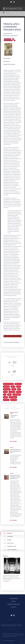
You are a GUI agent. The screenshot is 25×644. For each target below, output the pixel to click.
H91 (14, 40)
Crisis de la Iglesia (13, 397)
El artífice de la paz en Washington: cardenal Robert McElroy (15, 477)
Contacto (14, 607)
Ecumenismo (12, 392)
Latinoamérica (18, 384)
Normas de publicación (14, 604)
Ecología (5, 397)
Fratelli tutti (6, 400)
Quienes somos (14, 599)
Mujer (19, 389)
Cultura (13, 387)
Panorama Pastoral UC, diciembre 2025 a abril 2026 (15, 451)
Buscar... (3, 12)
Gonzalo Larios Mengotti (8, 40)
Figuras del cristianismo (8, 384)
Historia (5, 392)
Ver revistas (6, 581)
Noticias (12, 473)
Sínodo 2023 (14, 400)
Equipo (14, 601)
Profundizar (14, 441)
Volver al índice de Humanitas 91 (12, 342)
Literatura (19, 392)
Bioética (19, 387)
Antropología (6, 387)
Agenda (12, 448)
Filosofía (14, 389)
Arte (13, 39)
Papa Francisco (7, 389)
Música (9, 395)
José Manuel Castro (7, 39)
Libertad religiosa (17, 395)
